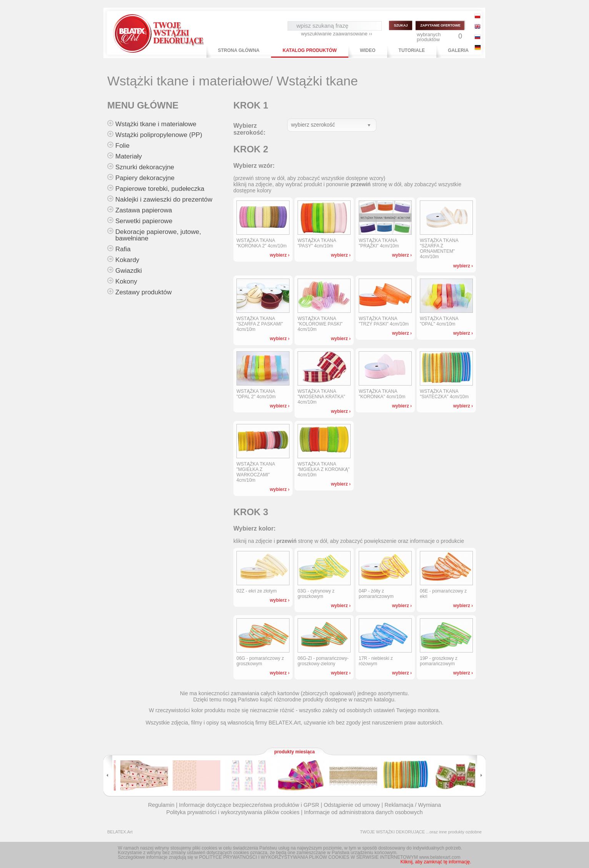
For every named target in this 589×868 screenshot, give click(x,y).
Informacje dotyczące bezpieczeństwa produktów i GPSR (249, 805)
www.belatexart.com (440, 857)
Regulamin (161, 805)
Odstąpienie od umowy (352, 805)
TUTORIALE (412, 50)
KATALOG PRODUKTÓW (310, 50)
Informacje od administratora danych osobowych (364, 812)
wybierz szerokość (313, 125)
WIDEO (368, 50)
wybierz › (280, 255)
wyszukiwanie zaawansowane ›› (337, 34)
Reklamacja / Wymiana (413, 805)
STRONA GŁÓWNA (239, 50)
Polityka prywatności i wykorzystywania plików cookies (233, 812)
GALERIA (458, 50)
